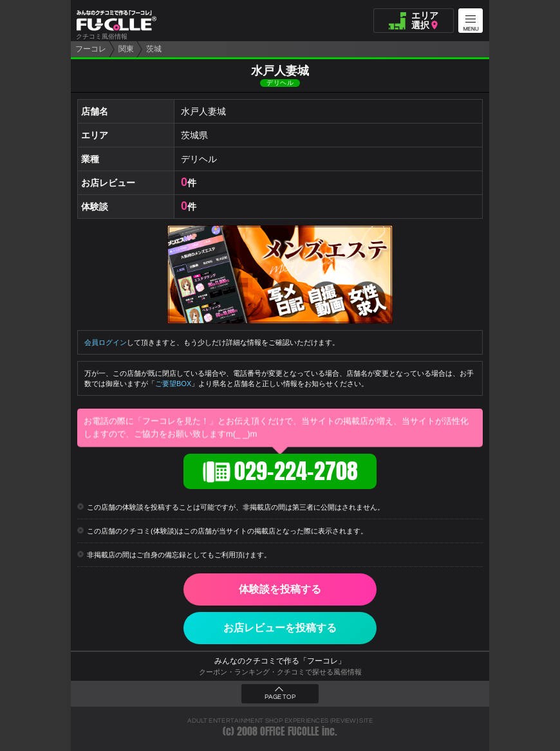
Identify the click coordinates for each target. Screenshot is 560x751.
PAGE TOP (280, 697)
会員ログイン (106, 342)
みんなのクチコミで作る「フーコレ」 (280, 661)
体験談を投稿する (280, 589)
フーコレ (91, 49)
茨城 (154, 49)
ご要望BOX (173, 384)
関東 (126, 49)
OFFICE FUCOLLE (290, 731)
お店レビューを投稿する (280, 628)
